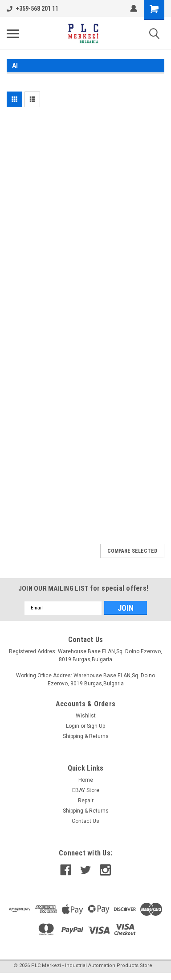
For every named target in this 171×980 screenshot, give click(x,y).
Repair (86, 801)
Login (73, 726)
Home (86, 780)
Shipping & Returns (86, 736)
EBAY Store (86, 790)
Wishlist (86, 716)
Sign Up (96, 726)
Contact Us (85, 821)
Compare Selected (132, 551)
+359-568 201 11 (33, 8)
